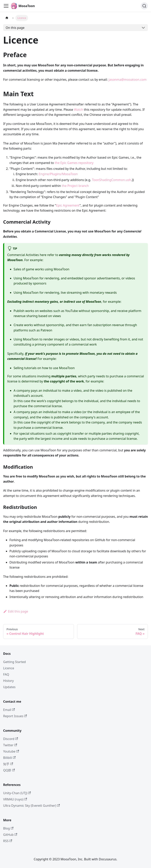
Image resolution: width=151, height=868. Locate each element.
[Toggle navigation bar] (6, 6)
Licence (9, 668)
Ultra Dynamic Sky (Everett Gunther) (31, 806)
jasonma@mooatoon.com (128, 80)
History (8, 681)
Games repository (80, 163)
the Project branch (75, 186)
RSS (8, 841)
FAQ (6, 674)
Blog (8, 828)
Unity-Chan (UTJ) (17, 793)
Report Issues (15, 716)
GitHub (10, 835)
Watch (79, 110)
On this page (15, 28)
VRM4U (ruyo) (15, 799)
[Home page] (7, 18)
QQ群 (9, 770)
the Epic (60, 163)
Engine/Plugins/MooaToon (58, 174)
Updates (9, 687)
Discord (11, 739)
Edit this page (16, 611)
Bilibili (9, 758)
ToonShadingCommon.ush (111, 180)
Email (9, 710)
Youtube (11, 751)
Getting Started (14, 662)
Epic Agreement (68, 205)
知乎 (8, 764)
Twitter (10, 745)
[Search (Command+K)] (144, 6)
